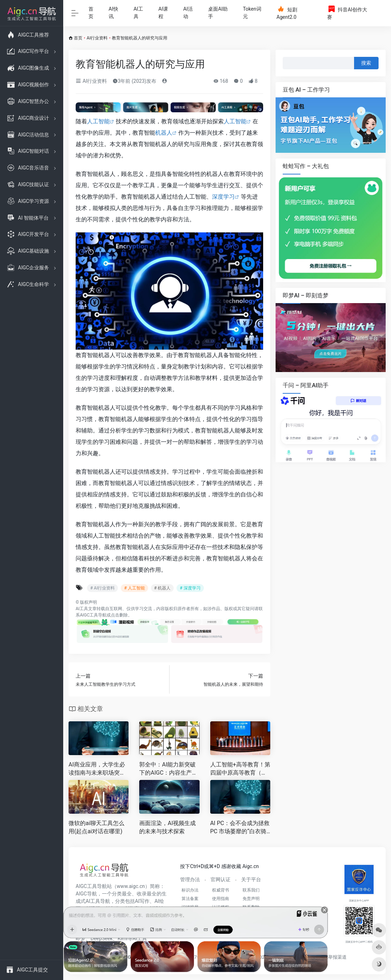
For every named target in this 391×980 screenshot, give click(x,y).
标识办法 (190, 890)
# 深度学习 (190, 588)
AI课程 (163, 13)
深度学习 (223, 197)
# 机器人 (162, 588)
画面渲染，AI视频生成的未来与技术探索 (167, 827)
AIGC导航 (86, 894)
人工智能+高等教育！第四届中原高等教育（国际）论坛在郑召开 (240, 769)
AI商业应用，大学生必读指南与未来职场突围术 (97, 769)
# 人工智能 (134, 588)
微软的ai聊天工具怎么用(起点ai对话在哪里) (96, 827)
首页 (91, 13)
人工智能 (98, 121)
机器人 (164, 133)
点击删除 (119, 615)
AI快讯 (113, 13)
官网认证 (221, 879)
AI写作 (142, 901)
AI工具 (138, 13)
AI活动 (188, 13)
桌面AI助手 (218, 13)
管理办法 (190, 879)
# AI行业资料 (102, 588)
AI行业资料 (97, 38)
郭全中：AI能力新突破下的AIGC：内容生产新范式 (168, 769)
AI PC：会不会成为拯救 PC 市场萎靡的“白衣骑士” (240, 828)
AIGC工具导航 (93, 615)
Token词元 (252, 13)
